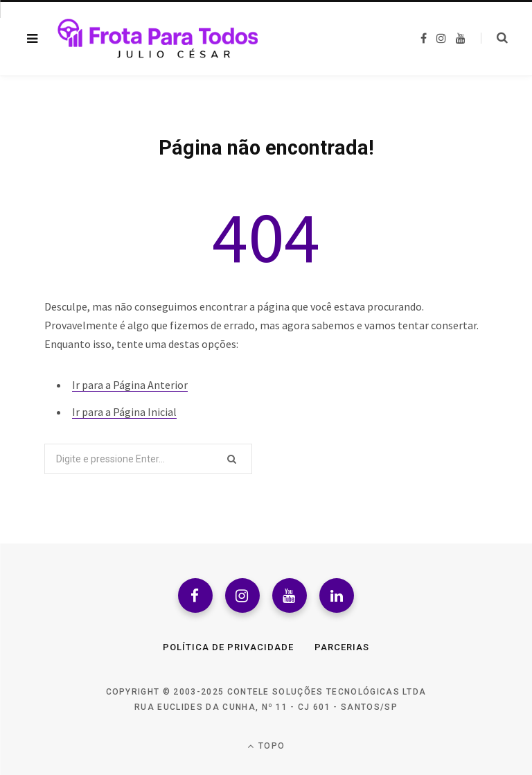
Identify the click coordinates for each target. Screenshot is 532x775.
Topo (266, 746)
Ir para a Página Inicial (124, 412)
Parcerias (342, 647)
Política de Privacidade (228, 647)
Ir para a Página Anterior (130, 385)
